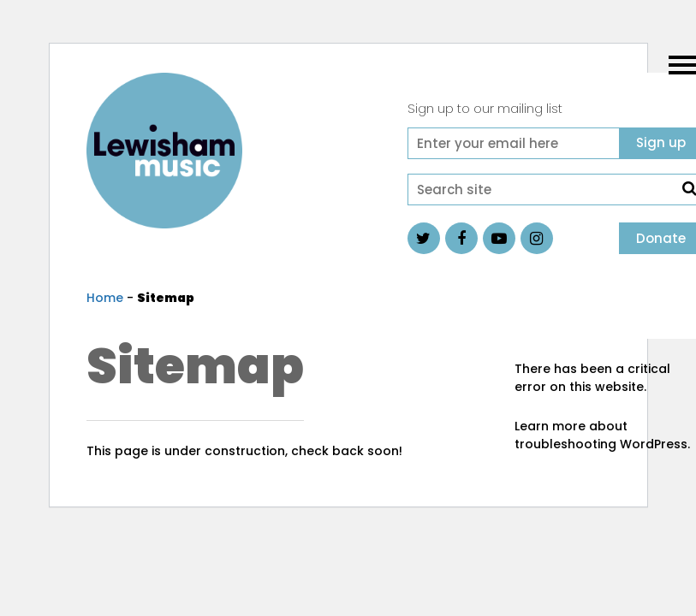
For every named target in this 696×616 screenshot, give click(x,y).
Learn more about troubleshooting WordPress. (602, 435)
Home (105, 298)
